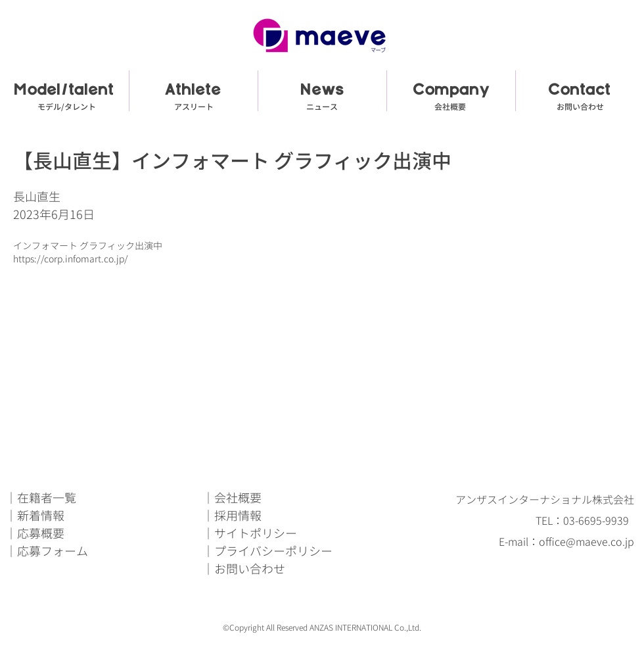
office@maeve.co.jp (586, 542)
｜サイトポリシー (250, 534)
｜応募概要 (35, 534)
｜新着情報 (35, 516)
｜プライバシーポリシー (267, 551)
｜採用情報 (232, 516)
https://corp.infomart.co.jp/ (71, 259)
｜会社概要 (232, 498)
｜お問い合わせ (244, 569)
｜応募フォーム (47, 551)
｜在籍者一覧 (41, 498)
